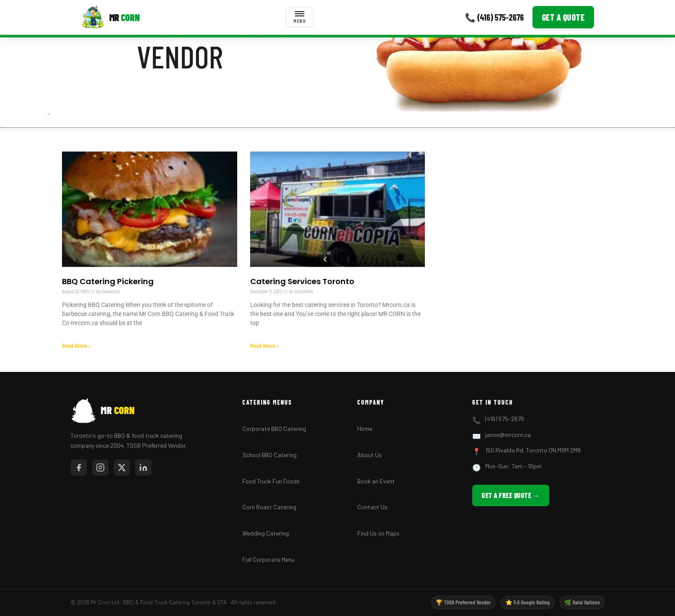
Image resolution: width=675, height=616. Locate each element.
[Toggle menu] (300, 17)
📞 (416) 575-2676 (494, 17)
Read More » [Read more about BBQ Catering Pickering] (76, 346)
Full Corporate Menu (268, 559)
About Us (370, 455)
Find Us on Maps (378, 533)
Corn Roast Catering (269, 507)
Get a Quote (564, 17)
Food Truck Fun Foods (271, 481)
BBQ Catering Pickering (108, 281)
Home (365, 429)
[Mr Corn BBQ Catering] (110, 17)
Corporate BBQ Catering (274, 429)
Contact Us (372, 507)
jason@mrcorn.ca (508, 435)
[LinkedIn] (143, 467)
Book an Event (376, 481)
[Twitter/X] (122, 467)
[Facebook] (79, 467)
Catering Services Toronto (302, 281)
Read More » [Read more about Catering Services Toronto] (265, 346)
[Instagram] (100, 467)
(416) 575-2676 (505, 419)
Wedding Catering (266, 533)
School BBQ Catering (269, 455)
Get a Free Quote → (511, 495)
